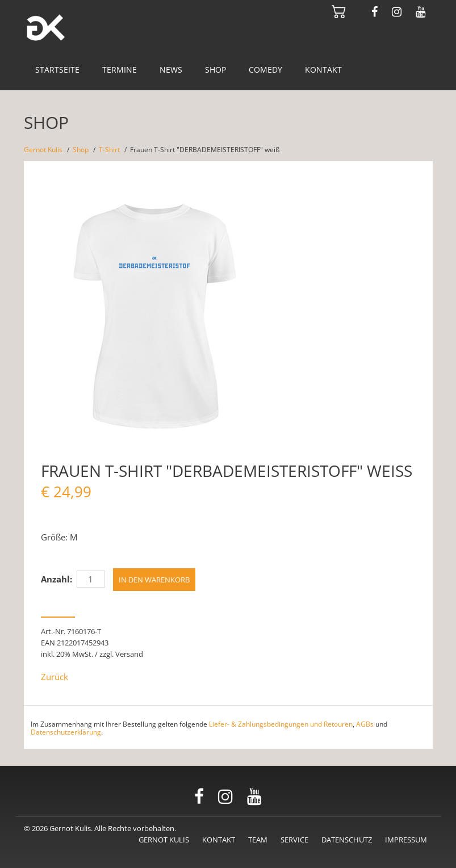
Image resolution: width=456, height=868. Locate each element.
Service (294, 840)
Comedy (265, 70)
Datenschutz (347, 840)
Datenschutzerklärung (66, 732)
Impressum (406, 840)
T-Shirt (109, 150)
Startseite (57, 70)
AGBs (365, 724)
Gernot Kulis (43, 150)
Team (258, 840)
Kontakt (323, 70)
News (171, 70)
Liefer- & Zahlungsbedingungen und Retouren (281, 724)
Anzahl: (57, 579)
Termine (120, 70)
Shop (216, 70)
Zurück (55, 677)
